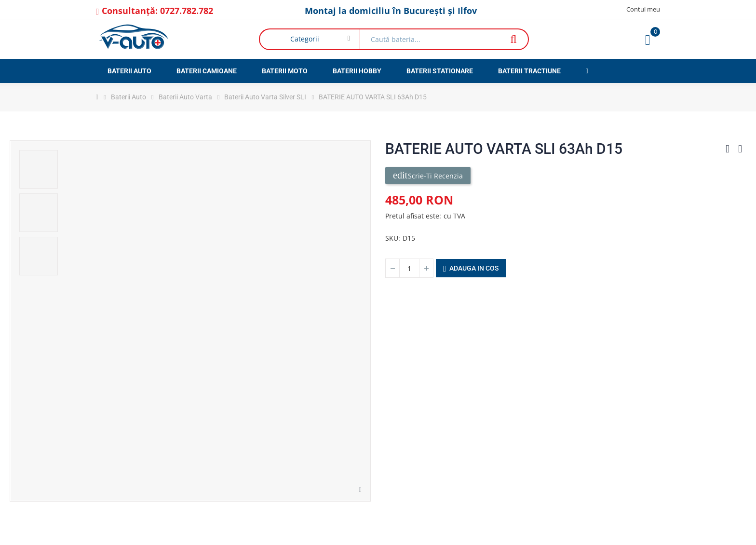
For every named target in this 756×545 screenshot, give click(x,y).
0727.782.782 (187, 11)
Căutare (513, 39)
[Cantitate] (409, 268)
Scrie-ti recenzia (428, 175)
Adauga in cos (471, 269)
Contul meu (643, 9)
